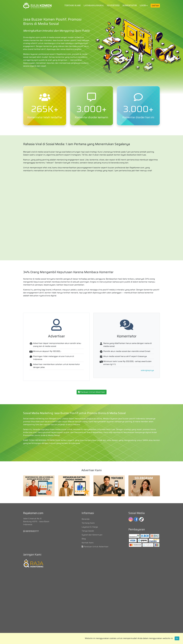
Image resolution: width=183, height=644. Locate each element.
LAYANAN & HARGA (94, 5)
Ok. (177, 638)
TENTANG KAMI (73, 5)
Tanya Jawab (88, 531)
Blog (84, 539)
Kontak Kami (88, 543)
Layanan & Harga (90, 527)
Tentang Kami (88, 523)
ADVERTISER (113, 5)
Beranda (86, 519)
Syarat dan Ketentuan (92, 535)
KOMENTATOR (130, 5)
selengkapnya (147, 370)
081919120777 (31, 531)
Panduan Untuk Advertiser (92, 392)
